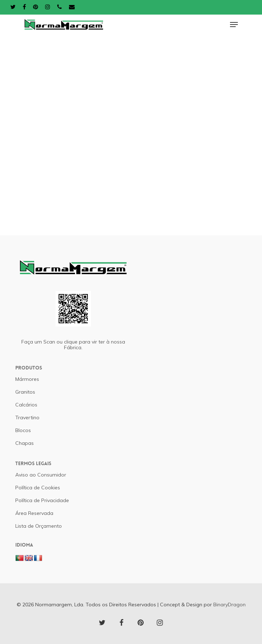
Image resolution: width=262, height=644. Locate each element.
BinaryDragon (229, 605)
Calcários (26, 405)
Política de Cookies (38, 488)
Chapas (25, 443)
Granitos (25, 392)
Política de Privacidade (42, 500)
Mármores (27, 379)
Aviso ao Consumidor (41, 475)
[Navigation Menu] (234, 25)
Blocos (23, 430)
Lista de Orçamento (39, 526)
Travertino (27, 417)
